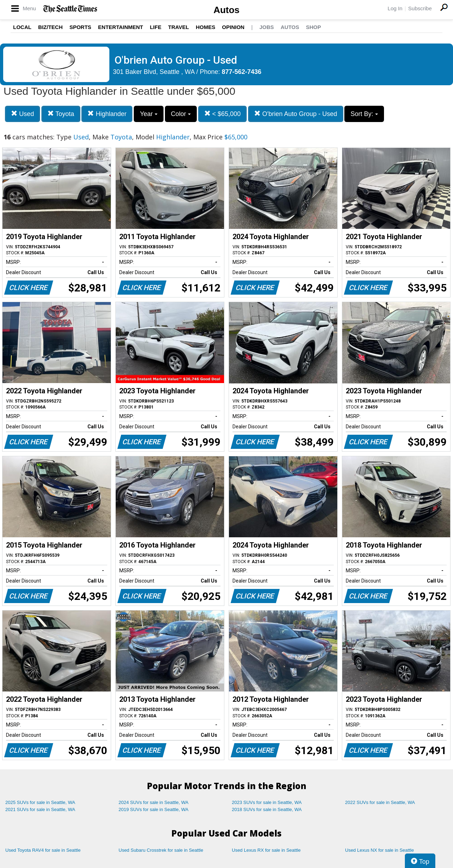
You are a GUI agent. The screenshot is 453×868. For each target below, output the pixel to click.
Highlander (107, 114)
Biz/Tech (50, 27)
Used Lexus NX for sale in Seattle (379, 850)
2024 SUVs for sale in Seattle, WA (154, 802)
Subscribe (420, 8)
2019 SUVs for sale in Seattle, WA (154, 809)
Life (156, 27)
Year (148, 114)
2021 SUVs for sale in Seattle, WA (40, 809)
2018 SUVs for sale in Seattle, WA (267, 809)
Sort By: (364, 114)
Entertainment (121, 27)
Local (22, 27)
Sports (80, 27)
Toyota (61, 114)
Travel (179, 27)
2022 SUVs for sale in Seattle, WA (380, 802)
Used (22, 114)
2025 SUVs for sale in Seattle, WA (40, 802)
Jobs (267, 27)
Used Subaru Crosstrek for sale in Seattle (161, 850)
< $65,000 (223, 114)
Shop (313, 27)
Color (181, 114)
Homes (205, 27)
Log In (395, 8)
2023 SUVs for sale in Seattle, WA (267, 802)
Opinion (233, 27)
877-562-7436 (242, 72)
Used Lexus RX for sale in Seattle (266, 850)
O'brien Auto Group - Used (296, 114)
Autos (226, 10)
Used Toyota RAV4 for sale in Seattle (43, 850)
